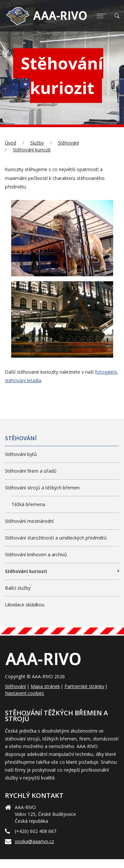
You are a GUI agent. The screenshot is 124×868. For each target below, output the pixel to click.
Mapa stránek (45, 686)
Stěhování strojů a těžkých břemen (42, 488)
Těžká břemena (28, 504)
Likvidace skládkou (25, 605)
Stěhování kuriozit (32, 150)
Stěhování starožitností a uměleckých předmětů (56, 538)
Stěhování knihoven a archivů (36, 554)
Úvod (11, 143)
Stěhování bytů (21, 454)
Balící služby (18, 588)
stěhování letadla (23, 380)
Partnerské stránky (84, 686)
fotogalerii (106, 372)
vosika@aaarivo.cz (34, 841)
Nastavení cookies (25, 693)
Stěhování (68, 143)
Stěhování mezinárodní (29, 521)
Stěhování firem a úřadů (31, 471)
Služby (37, 143)
